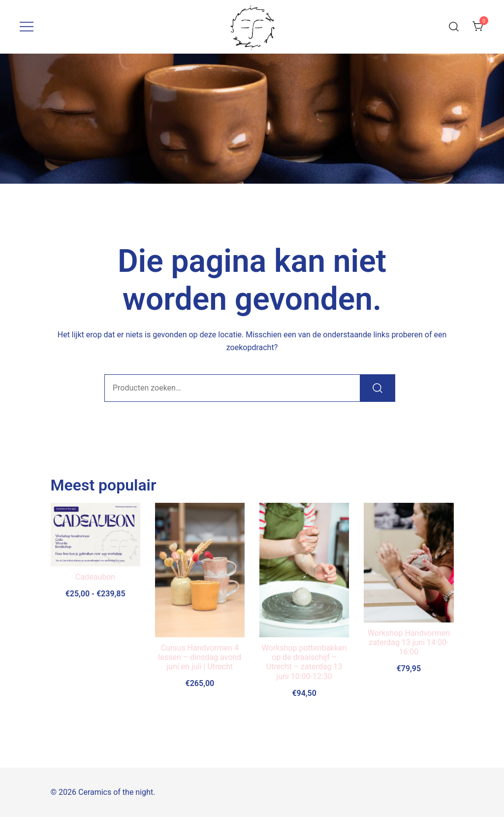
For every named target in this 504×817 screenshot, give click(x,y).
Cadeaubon (95, 577)
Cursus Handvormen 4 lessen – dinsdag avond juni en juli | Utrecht (200, 657)
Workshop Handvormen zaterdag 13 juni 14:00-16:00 (409, 642)
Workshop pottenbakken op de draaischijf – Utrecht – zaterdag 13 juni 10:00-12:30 (304, 662)
